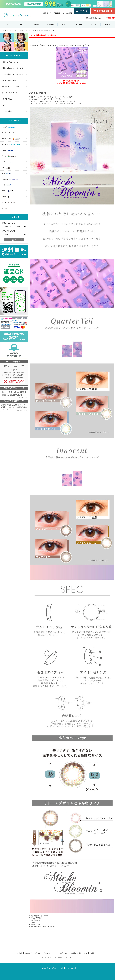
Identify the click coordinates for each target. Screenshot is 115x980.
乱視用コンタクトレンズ (10, 80)
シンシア (11, 31)
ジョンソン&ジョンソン (14, 133)
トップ (4, 31)
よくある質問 (46, 958)
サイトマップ (69, 958)
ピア (5, 208)
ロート (7, 185)
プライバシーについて (50, 953)
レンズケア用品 (7, 99)
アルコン (8, 150)
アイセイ (8, 197)
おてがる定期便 (7, 111)
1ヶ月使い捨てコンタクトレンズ (12, 74)
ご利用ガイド (94, 953)
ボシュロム (11, 145)
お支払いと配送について (79, 953)
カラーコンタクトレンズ (10, 93)
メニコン (9, 156)
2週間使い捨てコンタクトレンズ (12, 68)
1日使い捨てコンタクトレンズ (11, 62)
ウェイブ (9, 127)
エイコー (9, 191)
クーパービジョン (11, 139)
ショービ (9, 203)
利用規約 (38, 953)
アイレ (6, 168)
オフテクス (10, 179)
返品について (64, 953)
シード (7, 174)
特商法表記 (28, 953)
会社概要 (19, 953)
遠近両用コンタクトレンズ (10, 87)
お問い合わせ (57, 958)
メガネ (4, 105)
